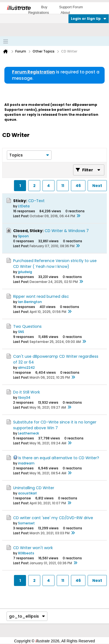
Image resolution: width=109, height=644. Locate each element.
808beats (26, 553)
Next (97, 186)
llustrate (18, 8)
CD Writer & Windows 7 (67, 231)
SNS (21, 332)
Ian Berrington (30, 302)
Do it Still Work (27, 392)
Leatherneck (28, 433)
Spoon (23, 236)
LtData (24, 206)
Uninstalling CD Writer (34, 488)
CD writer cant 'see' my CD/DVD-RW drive (53, 518)
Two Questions (27, 326)
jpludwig (25, 272)
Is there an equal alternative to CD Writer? (59, 458)
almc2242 (26, 368)
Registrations (39, 13)
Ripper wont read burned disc (41, 296)
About (65, 13)
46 (78, 186)
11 (63, 186)
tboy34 (24, 397)
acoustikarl (27, 493)
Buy (44, 7)
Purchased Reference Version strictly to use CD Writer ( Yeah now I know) (55, 264)
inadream (26, 463)
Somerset (26, 523)
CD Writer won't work (33, 548)
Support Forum (71, 7)
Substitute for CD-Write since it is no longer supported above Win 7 (55, 425)
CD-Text (36, 201)
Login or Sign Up (89, 19)
